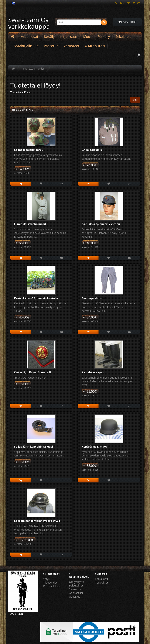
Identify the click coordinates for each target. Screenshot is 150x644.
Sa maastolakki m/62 (29, 150)
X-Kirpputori (95, 46)
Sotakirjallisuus (26, 46)
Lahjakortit (102, 579)
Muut (87, 37)
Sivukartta (75, 589)
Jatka (135, 100)
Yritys (46, 579)
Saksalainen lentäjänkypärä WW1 (37, 521)
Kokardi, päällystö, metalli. (33, 372)
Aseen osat (30, 37)
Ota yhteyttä (77, 582)
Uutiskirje (75, 597)
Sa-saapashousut (94, 298)
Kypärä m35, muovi (95, 446)
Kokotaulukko (51, 586)
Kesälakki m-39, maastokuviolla (36, 298)
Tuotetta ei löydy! (33, 69)
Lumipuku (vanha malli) (30, 224)
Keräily (49, 37)
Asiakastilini (76, 593)
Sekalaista (123, 37)
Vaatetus (51, 46)
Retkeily (104, 37)
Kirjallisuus (69, 37)
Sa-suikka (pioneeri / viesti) (101, 224)
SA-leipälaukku (92, 150)
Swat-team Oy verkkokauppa (29, 23)
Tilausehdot (50, 583)
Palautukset (76, 585)
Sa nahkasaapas (93, 372)
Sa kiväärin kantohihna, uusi (33, 446)
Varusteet (72, 46)
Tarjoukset (102, 583)
